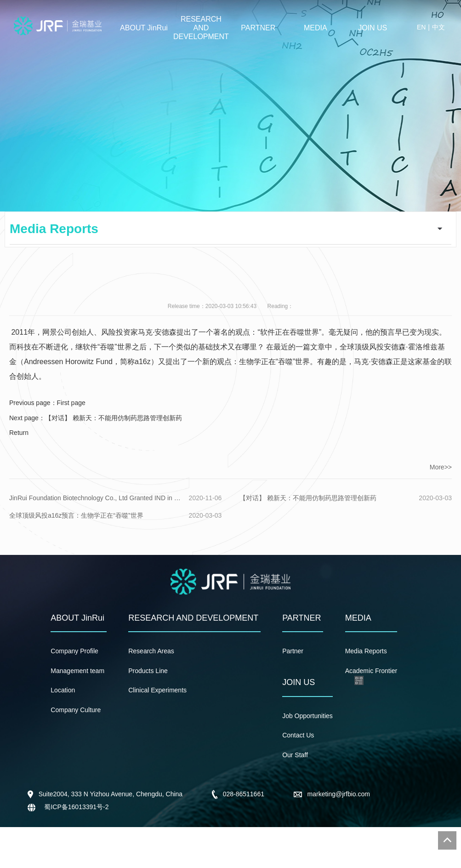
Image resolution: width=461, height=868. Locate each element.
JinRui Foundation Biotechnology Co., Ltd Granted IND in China (97, 498)
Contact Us (298, 735)
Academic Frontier (371, 671)
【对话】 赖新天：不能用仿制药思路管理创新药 (114, 418)
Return (19, 433)
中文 (438, 27)
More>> (441, 467)
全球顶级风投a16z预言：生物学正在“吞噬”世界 (76, 515)
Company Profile (74, 651)
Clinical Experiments (157, 690)
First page (71, 403)
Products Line (148, 671)
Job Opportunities (307, 716)
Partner (293, 651)
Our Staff (295, 755)
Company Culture (76, 710)
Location (63, 690)
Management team (77, 671)
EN (421, 27)
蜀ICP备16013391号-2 (76, 807)
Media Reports (366, 651)
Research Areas (151, 651)
